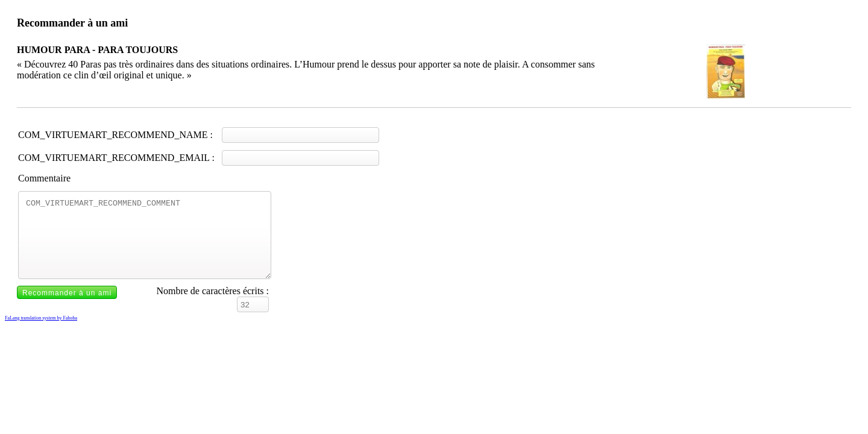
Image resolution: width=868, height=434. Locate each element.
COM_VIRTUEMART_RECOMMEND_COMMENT (145, 242)
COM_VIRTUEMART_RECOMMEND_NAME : (115, 135)
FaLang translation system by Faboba (41, 332)
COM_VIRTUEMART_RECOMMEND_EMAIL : (116, 158)
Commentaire (44, 178)
